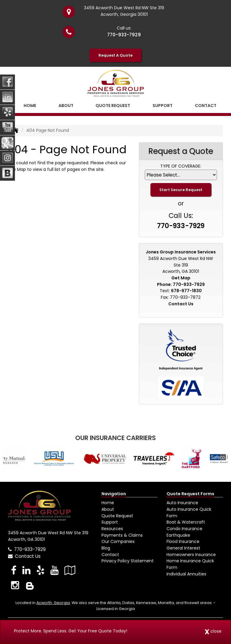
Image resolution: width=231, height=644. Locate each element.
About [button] (66, 106)
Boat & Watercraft (186, 522)
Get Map (181, 278)
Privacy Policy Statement (128, 561)
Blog (106, 548)
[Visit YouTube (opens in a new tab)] (54, 570)
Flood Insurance (183, 541)
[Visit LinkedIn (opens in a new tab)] (26, 570)
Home (30, 106)
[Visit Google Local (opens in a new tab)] (70, 570)
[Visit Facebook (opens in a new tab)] (14, 570)
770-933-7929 (124, 35)
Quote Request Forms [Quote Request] (190, 494)
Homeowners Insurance (191, 555)
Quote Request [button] (113, 106)
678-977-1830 (186, 291)
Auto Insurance (182, 503)
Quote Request (117, 516)
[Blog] (30, 585)
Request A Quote (115, 55)
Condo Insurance (184, 529)
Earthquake (178, 535)
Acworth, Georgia (53, 603)
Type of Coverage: (181, 166)
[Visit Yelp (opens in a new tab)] (40, 570)
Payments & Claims (122, 535)
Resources (112, 529)
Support (110, 522)
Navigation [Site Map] (114, 494)
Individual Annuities (186, 574)
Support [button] (163, 106)
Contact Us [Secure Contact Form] (181, 304)
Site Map (17, 169)
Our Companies (118, 541)
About (108, 509)
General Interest (183, 548)
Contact (206, 106)
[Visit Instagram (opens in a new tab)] (15, 585)
